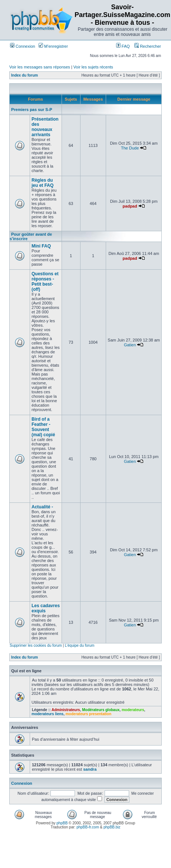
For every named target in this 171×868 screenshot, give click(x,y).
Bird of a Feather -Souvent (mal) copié (43, 427)
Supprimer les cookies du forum (36, 645)
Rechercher (148, 46)
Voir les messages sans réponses (40, 67)
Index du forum (24, 75)
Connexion (23, 46)
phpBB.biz (112, 827)
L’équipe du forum (80, 645)
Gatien (130, 345)
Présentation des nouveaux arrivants (45, 127)
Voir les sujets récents (93, 67)
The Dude (130, 148)
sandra (90, 769)
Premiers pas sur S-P (32, 110)
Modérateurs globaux (101, 710)
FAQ (123, 46)
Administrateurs (66, 710)
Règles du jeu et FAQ (42, 183)
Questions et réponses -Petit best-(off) (45, 282)
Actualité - (42, 507)
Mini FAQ (41, 246)
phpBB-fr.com (88, 827)
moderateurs (133, 710)
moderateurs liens (47, 714)
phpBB (62, 823)
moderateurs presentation (88, 714)
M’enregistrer (53, 46)
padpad (130, 206)
